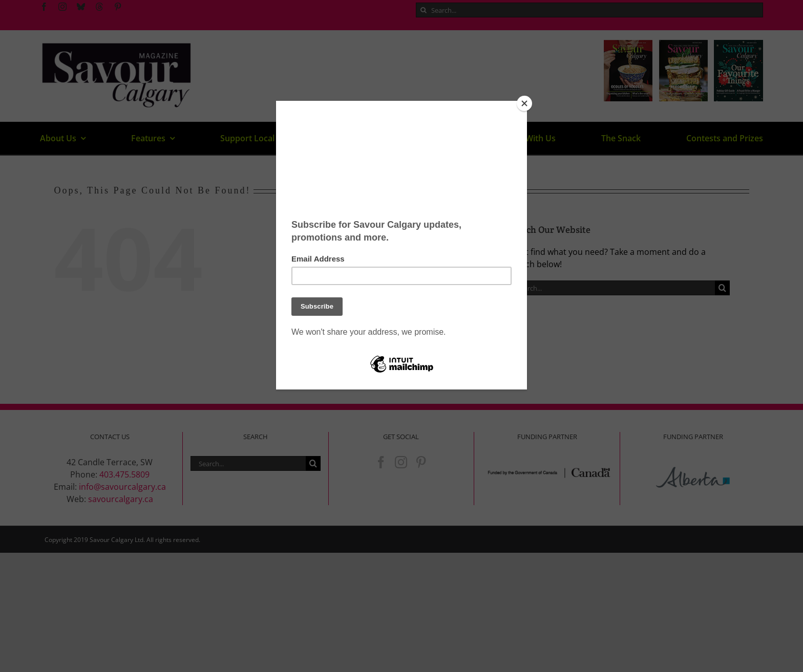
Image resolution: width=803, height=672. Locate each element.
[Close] (524, 103)
